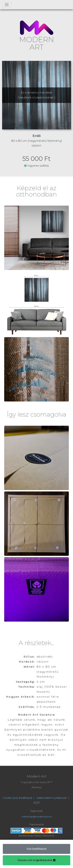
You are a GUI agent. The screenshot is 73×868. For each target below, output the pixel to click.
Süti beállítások (36, 849)
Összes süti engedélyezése (36, 860)
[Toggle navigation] (7, 5)
